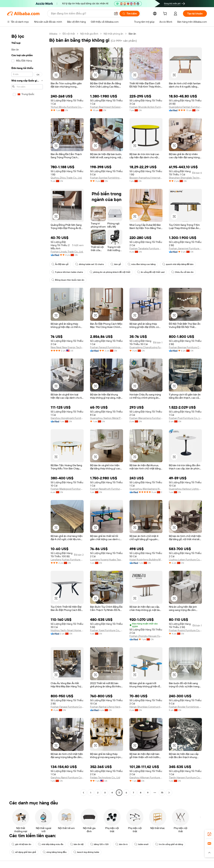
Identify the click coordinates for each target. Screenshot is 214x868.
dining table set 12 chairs (90, 264)
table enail (141, 844)
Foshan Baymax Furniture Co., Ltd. (185, 347)
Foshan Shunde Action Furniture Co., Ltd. (146, 107)
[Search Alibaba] (81, 14)
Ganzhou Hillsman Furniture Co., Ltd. (146, 777)
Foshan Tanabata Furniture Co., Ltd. (146, 248)
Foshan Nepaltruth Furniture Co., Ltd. (107, 489)
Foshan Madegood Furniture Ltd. (67, 489)
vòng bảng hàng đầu (55, 852)
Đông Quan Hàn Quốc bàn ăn (68, 280)
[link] (209, 834)
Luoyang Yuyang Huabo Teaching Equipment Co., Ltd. (107, 560)
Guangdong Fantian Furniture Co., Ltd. (185, 107)
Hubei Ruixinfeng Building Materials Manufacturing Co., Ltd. (146, 560)
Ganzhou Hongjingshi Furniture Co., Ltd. (67, 418)
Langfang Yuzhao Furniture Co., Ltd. (67, 560)
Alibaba (53, 34)
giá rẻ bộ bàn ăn (21, 844)
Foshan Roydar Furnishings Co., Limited (185, 707)
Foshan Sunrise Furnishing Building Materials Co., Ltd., (107, 178)
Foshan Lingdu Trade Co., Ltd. (67, 252)
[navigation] (27, 414)
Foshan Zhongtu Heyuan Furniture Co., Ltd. (146, 636)
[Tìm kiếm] (130, 14)
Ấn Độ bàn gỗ (60, 264)
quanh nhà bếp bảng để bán (178, 264)
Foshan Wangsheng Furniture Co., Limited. (146, 418)
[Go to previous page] (83, 793)
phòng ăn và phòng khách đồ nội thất (110, 272)
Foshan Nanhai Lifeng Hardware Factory (107, 707)
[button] (116, 14)
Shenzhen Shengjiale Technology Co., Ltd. (185, 178)
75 (162, 793)
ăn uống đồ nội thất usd (151, 272)
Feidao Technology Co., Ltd (105, 777)
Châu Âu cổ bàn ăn (182, 272)
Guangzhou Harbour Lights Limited (185, 489)
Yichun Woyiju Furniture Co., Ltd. (67, 107)
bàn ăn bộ (77, 844)
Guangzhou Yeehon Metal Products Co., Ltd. (107, 418)
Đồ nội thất (69, 34)
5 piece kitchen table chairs (67, 272)
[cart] (166, 14)
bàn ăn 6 (121, 844)
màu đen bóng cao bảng (142, 264)
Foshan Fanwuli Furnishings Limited (107, 347)
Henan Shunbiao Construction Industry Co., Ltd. (146, 707)
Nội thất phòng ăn (113, 34)
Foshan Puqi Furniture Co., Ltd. (185, 418)
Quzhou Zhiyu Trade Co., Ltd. (66, 178)
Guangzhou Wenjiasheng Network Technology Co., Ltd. (146, 489)
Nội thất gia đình (89, 34)
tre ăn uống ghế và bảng (169, 844)
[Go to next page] (169, 793)
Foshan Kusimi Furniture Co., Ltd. (185, 630)
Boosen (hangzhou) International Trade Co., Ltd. (146, 178)
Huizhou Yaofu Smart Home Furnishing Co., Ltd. (67, 630)
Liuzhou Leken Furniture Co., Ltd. (185, 560)
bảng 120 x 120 (99, 844)
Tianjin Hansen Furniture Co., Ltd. (185, 777)
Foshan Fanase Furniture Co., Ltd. (67, 707)
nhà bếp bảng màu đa (51, 844)
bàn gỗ (116, 264)
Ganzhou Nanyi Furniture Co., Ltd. (67, 777)
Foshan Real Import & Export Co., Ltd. (107, 107)
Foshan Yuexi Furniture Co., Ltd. (107, 630)
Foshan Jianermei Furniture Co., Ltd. (185, 248)
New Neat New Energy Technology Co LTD (67, 347)
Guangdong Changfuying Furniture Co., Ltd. (146, 347)
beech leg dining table (86, 852)
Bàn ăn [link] (132, 34)
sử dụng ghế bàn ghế (24, 852)
